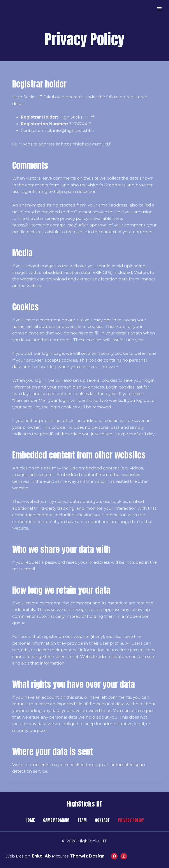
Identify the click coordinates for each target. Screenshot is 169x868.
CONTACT (102, 820)
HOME (30, 820)
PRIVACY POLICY (131, 820)
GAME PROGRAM (56, 820)
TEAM (82, 820)
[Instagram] (124, 856)
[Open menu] (159, 9)
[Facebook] (114, 856)
